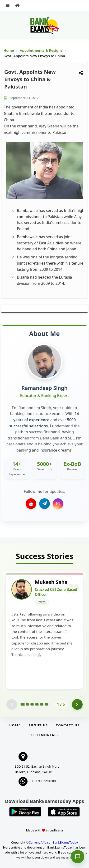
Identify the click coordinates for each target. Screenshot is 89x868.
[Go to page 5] (42, 704)
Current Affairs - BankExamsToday (53, 842)
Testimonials (44, 735)
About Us (38, 725)
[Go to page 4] (37, 704)
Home (9, 50)
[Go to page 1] (23, 704)
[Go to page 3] (32, 704)
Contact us (68, 725)
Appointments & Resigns (42, 50)
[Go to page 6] (46, 704)
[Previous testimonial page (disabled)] (12, 704)
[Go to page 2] (27, 704)
